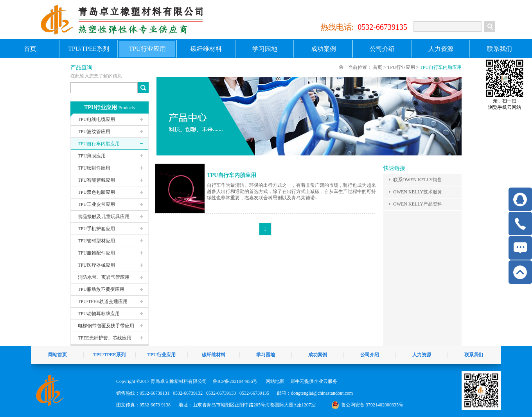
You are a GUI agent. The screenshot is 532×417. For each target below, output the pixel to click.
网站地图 (274, 381)
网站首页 (58, 355)
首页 (30, 49)
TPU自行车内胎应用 (441, 67)
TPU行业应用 (401, 67)
